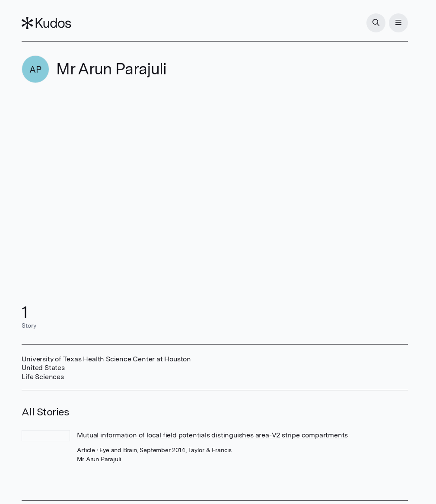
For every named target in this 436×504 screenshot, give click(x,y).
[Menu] (398, 23)
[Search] (376, 23)
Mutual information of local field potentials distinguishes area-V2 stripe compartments (212, 435)
